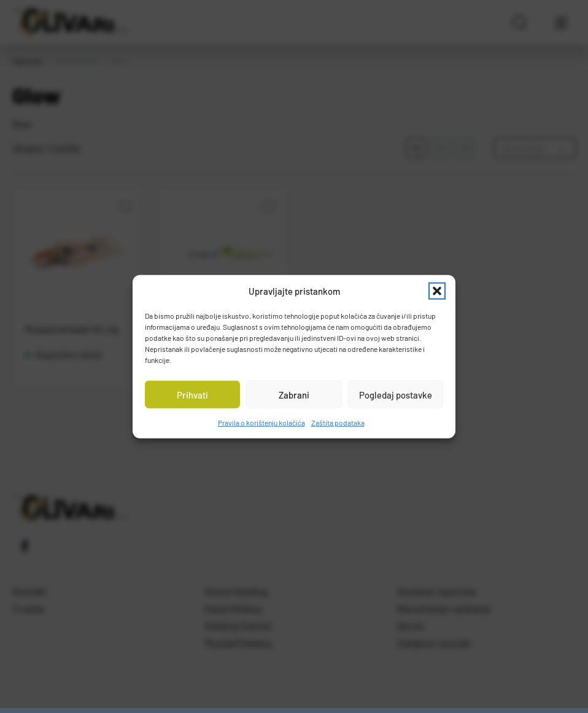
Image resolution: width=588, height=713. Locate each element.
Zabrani (294, 394)
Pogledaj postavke (396, 394)
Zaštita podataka (338, 423)
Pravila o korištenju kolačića (261, 423)
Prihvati (192, 394)
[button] (437, 291)
